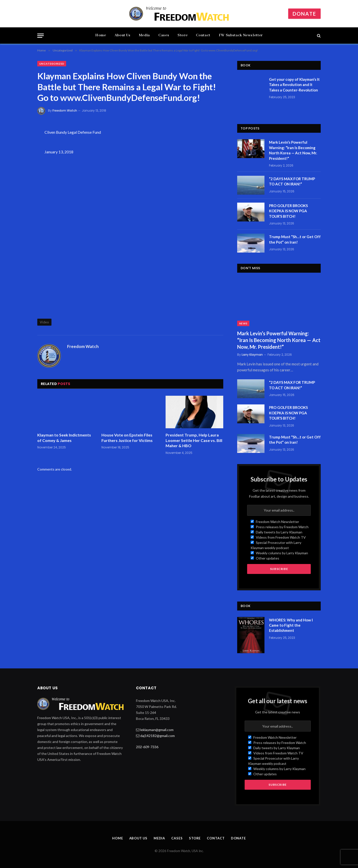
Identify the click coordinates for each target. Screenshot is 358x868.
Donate (304, 14)
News (243, 323)
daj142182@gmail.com (157, 736)
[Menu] (41, 36)
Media (144, 35)
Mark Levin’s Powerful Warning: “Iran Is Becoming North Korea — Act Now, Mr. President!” (293, 150)
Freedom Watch (65, 110)
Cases (164, 35)
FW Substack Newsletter (241, 35)
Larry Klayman (252, 355)
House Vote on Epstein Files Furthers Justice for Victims (127, 438)
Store (182, 35)
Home (101, 35)
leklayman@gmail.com (157, 730)
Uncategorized (52, 64)
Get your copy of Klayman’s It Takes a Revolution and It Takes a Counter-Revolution (294, 85)
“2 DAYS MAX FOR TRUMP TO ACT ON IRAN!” (292, 181)
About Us (123, 35)
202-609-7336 (147, 747)
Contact (203, 35)
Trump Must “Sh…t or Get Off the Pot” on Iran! (295, 239)
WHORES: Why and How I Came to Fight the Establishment (291, 625)
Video (44, 322)
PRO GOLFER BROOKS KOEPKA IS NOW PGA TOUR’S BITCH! (288, 211)
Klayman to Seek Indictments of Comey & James (64, 438)
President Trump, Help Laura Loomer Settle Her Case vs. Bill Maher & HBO (194, 440)
